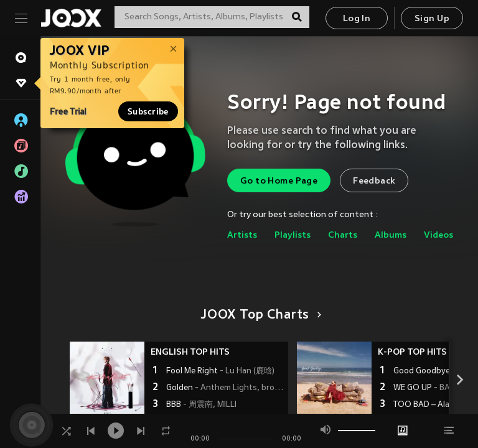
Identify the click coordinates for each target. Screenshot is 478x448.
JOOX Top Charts (259, 315)
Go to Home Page (279, 181)
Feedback (374, 181)
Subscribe (148, 111)
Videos (438, 236)
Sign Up (432, 19)
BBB (201, 405)
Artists (242, 236)
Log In (357, 19)
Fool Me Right (220, 371)
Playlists (293, 236)
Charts (343, 236)
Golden (226, 388)
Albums (391, 236)
